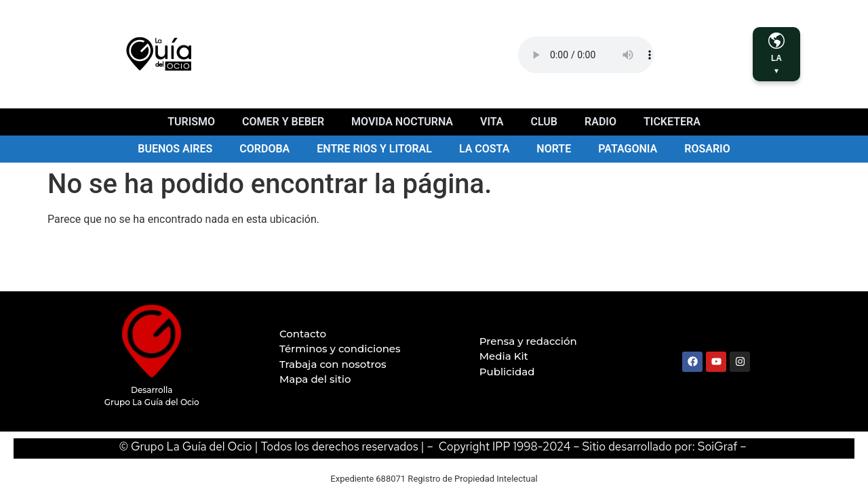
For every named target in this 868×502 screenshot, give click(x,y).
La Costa (484, 149)
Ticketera (672, 122)
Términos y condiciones (340, 349)
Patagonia (628, 149)
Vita (492, 122)
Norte (554, 149)
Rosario (707, 149)
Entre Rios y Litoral (374, 149)
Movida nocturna (402, 122)
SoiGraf (718, 446)
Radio (600, 122)
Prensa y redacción (528, 341)
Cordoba (264, 149)
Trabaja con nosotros (333, 364)
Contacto (303, 334)
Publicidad (507, 372)
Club (544, 122)
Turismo (191, 122)
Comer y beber (283, 122)
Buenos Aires (175, 149)
